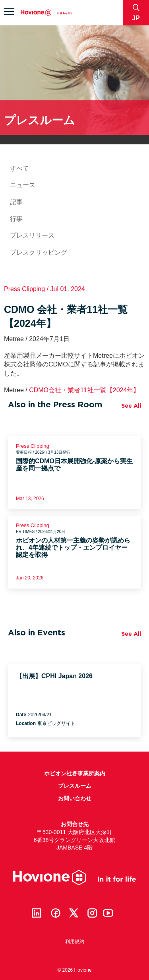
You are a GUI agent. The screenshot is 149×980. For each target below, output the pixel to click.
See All (131, 406)
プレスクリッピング (39, 252)
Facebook (56, 913)
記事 (16, 202)
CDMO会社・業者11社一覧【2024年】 (84, 390)
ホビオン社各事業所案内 (75, 773)
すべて (19, 168)
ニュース (23, 185)
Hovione (46, 13)
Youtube (108, 913)
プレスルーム (75, 786)
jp (136, 18)
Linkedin (37, 913)
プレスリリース (32, 235)
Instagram (92, 913)
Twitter (74, 913)
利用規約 (75, 942)
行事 (16, 219)
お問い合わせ (75, 798)
